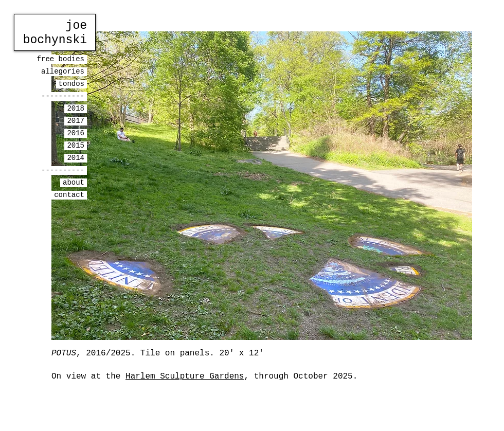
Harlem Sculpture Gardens (185, 376)
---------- (63, 96)
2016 (76, 133)
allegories (63, 71)
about (74, 183)
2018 (76, 109)
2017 (76, 121)
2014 (76, 158)
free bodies (61, 59)
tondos (71, 84)
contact (69, 195)
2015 (76, 146)
